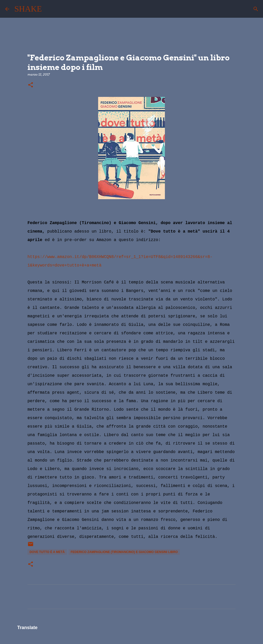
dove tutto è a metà (47, 552)
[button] (31, 85)
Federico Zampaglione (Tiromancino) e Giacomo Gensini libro (124, 552)
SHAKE (28, 9)
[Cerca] (49, 9)
